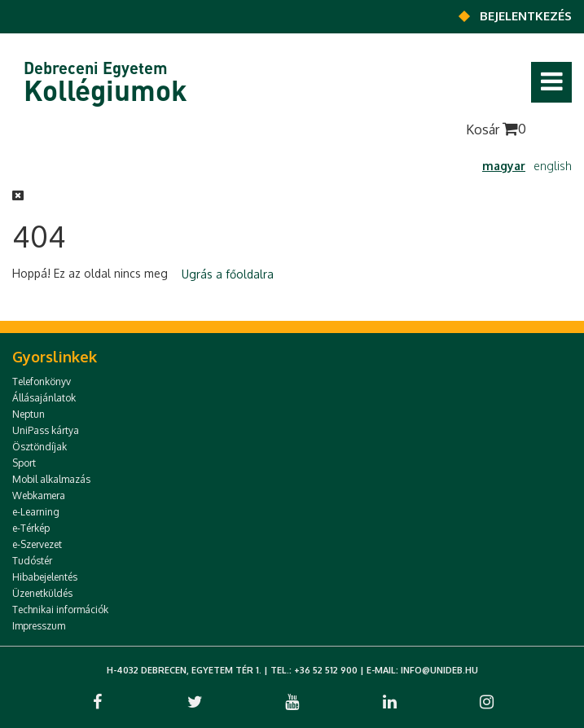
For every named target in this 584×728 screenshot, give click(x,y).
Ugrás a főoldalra (228, 274)
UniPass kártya (46, 430)
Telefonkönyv (42, 382)
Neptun (29, 414)
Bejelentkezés (526, 16)
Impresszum (39, 626)
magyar (504, 166)
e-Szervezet (37, 544)
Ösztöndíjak (40, 447)
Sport (24, 463)
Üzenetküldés (42, 593)
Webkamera (39, 496)
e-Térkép (31, 528)
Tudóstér (32, 561)
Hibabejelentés (45, 577)
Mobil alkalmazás (51, 479)
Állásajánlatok (44, 398)
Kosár (496, 129)
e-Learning (36, 512)
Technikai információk (60, 610)
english (553, 166)
